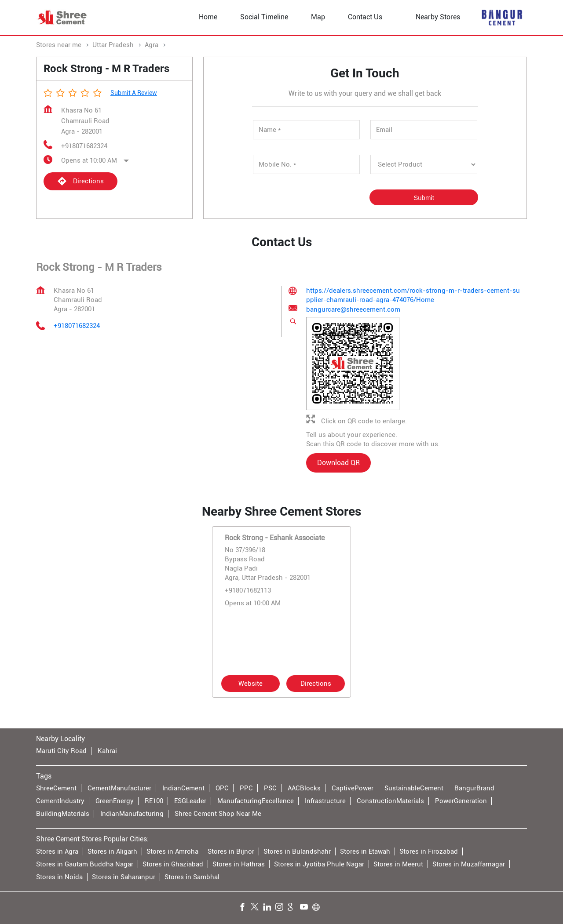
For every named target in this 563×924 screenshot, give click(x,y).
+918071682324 (84, 146)
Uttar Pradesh (113, 45)
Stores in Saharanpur (124, 877)
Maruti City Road (61, 751)
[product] (424, 164)
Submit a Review (134, 93)
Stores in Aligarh (112, 851)
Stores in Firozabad (429, 851)
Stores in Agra (57, 851)
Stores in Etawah (365, 851)
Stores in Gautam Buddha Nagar (85, 864)
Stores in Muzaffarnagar (469, 864)
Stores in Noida (59, 877)
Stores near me (59, 45)
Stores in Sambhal (192, 877)
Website (250, 683)
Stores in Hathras (239, 864)
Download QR (338, 463)
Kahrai (107, 751)
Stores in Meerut (398, 864)
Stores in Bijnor (231, 851)
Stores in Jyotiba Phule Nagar (319, 864)
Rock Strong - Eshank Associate (275, 537)
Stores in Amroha (172, 851)
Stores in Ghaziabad (173, 864)
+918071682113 (248, 590)
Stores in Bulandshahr (297, 851)
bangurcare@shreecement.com (353, 310)
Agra (152, 45)
